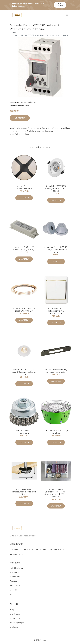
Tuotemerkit (15, 585)
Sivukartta (14, 627)
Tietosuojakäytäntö (18, 623)
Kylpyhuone (15, 572)
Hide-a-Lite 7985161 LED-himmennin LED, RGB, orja (24, 248)
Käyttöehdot (15, 618)
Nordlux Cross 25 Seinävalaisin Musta (24, 187)
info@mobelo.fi (16, 555)
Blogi (12, 610)
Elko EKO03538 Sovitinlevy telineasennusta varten (56, 371)
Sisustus (24, 102)
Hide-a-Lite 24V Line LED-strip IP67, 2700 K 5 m (24, 310)
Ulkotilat (13, 590)
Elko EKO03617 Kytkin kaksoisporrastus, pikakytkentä (56, 311)
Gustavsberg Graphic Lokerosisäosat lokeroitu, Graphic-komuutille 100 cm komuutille (56, 493)
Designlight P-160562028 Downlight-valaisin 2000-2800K (56, 189)
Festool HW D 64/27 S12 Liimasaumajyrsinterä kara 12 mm (24, 492)
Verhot (13, 594)
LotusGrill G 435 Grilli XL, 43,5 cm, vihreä (56, 432)
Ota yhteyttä (15, 614)
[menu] (67, 15)
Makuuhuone (15, 577)
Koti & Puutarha (16, 568)
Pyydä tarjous (60, 5)
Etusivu (13, 33)
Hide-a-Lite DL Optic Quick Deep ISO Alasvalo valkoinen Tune (24, 372)
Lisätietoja (20, 118)
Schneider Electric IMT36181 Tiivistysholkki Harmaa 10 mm (56, 250)
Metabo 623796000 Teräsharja (24, 432)
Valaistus (32, 102)
